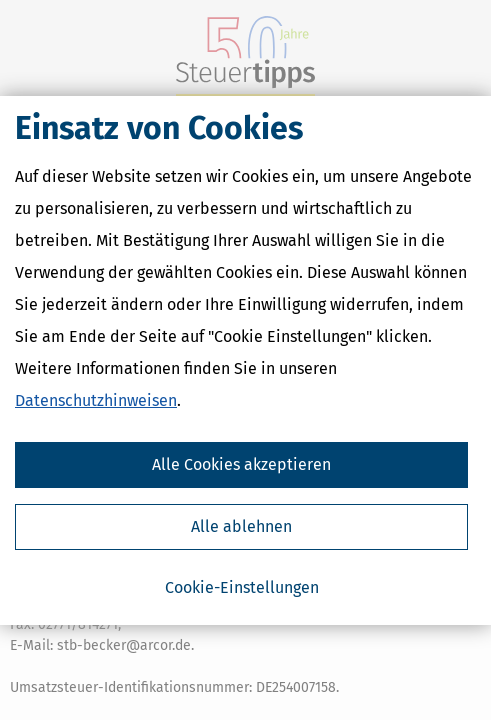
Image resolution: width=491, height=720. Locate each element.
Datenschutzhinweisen (96, 400)
